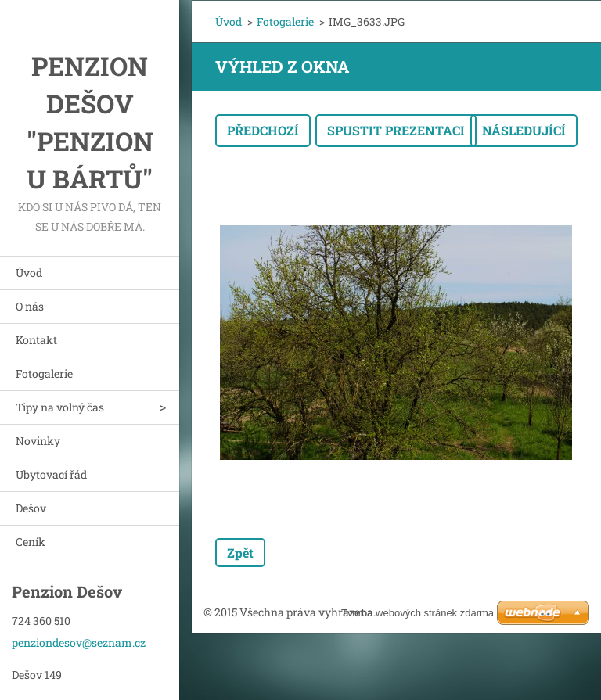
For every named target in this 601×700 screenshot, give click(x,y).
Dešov (31, 508)
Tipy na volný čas (60, 407)
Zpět (240, 553)
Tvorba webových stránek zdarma (417, 613)
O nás (30, 306)
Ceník (31, 542)
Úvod (29, 273)
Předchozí (263, 130)
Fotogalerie (44, 373)
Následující (524, 130)
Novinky (38, 441)
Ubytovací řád (51, 474)
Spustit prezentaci (396, 130)
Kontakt (36, 340)
